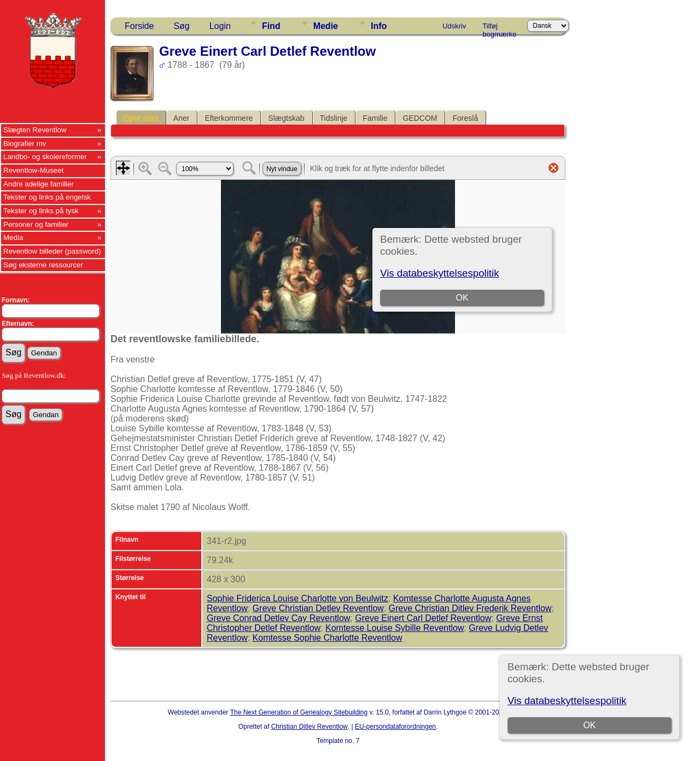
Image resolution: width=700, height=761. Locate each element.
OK (589, 725)
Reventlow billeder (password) (52, 251)
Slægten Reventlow (35, 130)
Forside (139, 26)
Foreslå (465, 118)
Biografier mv (25, 144)
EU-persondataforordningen (395, 727)
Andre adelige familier (39, 184)
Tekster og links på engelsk (47, 197)
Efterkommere (229, 118)
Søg (181, 26)
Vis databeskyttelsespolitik (567, 701)
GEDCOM (420, 118)
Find (271, 26)
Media (13, 238)
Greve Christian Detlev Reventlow (318, 608)
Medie (326, 26)
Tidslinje (334, 118)
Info (379, 26)
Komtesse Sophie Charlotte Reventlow (328, 638)
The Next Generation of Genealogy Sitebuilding (299, 712)
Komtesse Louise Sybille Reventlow (395, 628)
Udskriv (454, 26)
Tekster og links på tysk (41, 211)
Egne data (141, 118)
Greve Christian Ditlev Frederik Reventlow (470, 608)
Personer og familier (36, 224)
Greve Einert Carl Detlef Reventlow (423, 618)
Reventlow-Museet (33, 170)
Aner (182, 118)
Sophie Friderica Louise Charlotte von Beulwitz (297, 598)
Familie (375, 118)
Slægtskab (286, 118)
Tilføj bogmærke (499, 28)
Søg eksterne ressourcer (43, 265)
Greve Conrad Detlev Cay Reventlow (278, 618)
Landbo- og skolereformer (45, 157)
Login (220, 26)
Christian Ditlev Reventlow (310, 727)
